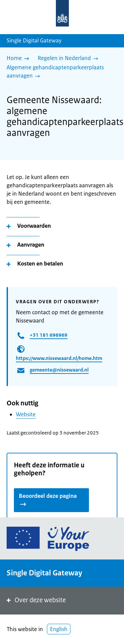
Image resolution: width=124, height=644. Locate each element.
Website (26, 414)
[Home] (20, 59)
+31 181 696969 (49, 335)
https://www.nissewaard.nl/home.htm (59, 358)
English (59, 629)
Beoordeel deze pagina (48, 499)
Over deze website (36, 600)
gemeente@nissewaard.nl (59, 370)
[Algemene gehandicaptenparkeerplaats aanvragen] (59, 72)
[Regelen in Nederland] (70, 59)
